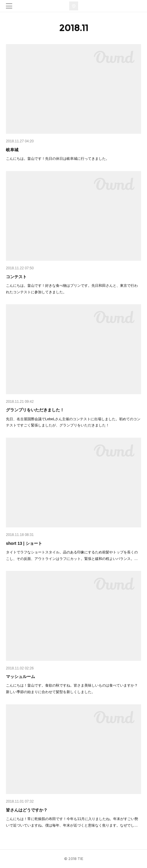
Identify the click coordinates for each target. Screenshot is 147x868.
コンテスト (16, 277)
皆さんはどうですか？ (27, 810)
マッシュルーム (20, 677)
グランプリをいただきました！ (35, 410)
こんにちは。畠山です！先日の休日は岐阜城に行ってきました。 (58, 159)
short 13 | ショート (24, 543)
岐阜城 (12, 150)
